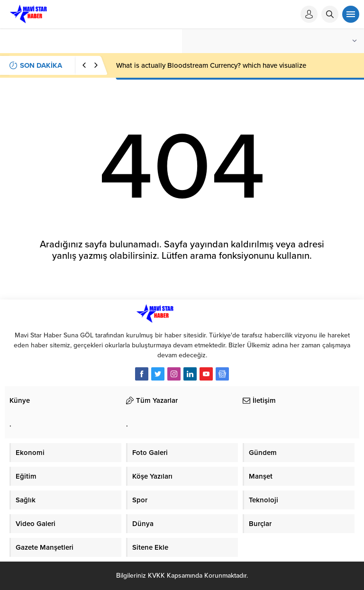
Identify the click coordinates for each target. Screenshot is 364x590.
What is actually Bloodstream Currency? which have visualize (211, 65)
